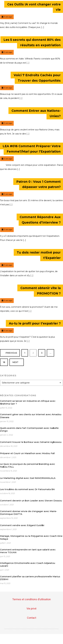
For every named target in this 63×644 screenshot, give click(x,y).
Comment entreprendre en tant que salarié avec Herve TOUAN (28, 551)
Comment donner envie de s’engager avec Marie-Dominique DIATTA (29, 513)
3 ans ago (7, 16)
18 (5, 361)
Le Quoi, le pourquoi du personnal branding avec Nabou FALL (27, 465)
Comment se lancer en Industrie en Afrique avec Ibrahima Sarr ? (28, 402)
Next (17, 362)
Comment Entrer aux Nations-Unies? (36, 113)
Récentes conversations (18, 395)
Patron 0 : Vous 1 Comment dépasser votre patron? (38, 184)
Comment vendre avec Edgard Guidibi (22, 525)
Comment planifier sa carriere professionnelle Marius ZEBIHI (30, 578)
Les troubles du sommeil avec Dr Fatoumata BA (27, 489)
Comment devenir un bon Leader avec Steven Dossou (31, 501)
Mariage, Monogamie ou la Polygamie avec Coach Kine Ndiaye (31, 537)
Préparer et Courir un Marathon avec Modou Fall (27, 453)
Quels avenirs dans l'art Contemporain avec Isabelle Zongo (29, 429)
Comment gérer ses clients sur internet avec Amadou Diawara (31, 416)
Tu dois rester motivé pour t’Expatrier (39, 255)
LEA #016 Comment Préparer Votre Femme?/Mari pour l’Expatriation (32, 149)
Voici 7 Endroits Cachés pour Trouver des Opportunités (37, 78)
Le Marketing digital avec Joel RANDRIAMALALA (28, 478)
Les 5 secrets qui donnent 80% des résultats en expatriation (32, 42)
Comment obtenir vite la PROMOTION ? (41, 291)
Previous (10, 353)
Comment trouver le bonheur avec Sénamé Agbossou (31, 442)
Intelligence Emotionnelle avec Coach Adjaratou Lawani (28, 564)
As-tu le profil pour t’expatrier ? (35, 323)
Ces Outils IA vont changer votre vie (34, 7)
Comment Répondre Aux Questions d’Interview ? (40, 220)
